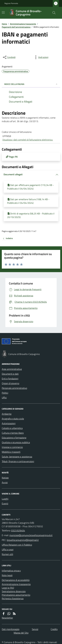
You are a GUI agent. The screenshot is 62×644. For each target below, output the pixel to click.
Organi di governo (10, 383)
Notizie (5, 478)
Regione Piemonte (11, 3)
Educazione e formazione (14, 438)
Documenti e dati (10, 374)
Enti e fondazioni (10, 379)
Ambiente (7, 414)
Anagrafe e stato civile (13, 419)
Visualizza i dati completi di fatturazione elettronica (28, 140)
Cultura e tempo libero (13, 433)
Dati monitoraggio (11, 629)
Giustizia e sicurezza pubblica (16, 442)
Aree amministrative (12, 369)
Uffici (4, 398)
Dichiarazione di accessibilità (16, 580)
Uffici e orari (8, 549)
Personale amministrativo (14, 388)
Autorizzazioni (9, 423)
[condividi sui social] (9, 57)
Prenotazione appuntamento (16, 595)
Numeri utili (7, 554)
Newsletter (7, 618)
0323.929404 (18, 530)
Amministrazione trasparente (23, 24)
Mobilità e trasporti (11, 452)
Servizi (35, 629)
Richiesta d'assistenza (13, 598)
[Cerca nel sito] (53, 13)
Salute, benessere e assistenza (17, 457)
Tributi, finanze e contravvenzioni (18, 461)
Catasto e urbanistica (12, 428)
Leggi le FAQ (8, 588)
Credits (54, 629)
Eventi (5, 503)
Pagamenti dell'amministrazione (16, 27)
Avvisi (5, 482)
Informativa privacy (11, 571)
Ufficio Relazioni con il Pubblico (17, 545)
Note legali (7, 575)
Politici (5, 393)
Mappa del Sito (21, 633)
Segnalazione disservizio (14, 591)
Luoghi (5, 499)
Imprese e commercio (12, 447)
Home (4, 24)
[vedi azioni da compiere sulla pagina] (41, 57)
